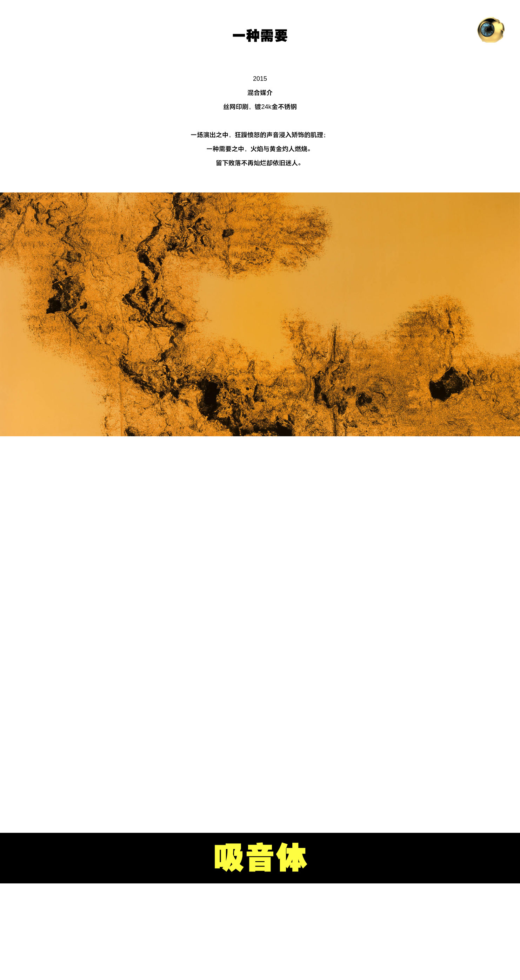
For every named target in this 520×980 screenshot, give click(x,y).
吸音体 (260, 858)
